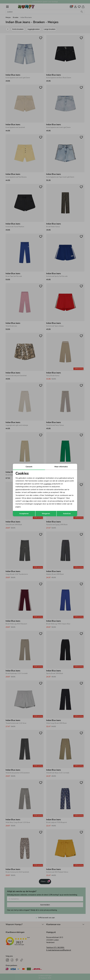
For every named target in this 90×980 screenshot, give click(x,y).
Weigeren (46, 514)
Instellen (67, 514)
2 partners (48, 484)
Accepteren (24, 514)
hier (27, 501)
